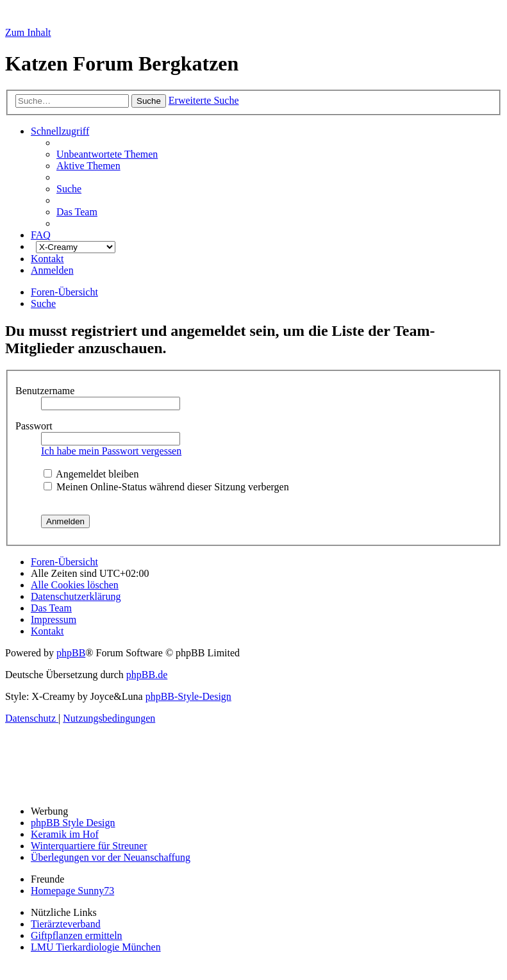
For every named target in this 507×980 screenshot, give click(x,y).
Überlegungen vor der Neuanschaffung (111, 857)
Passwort (35, 426)
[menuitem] (107, 154)
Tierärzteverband (66, 924)
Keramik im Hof (65, 834)
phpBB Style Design (73, 823)
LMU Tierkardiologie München (96, 947)
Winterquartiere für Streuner (89, 846)
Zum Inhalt (28, 32)
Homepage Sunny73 (72, 891)
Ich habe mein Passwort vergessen (111, 451)
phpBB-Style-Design (188, 696)
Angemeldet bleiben (91, 474)
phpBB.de (147, 675)
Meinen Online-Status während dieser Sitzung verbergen (166, 487)
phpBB (71, 653)
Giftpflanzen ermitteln (77, 935)
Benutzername (46, 391)
